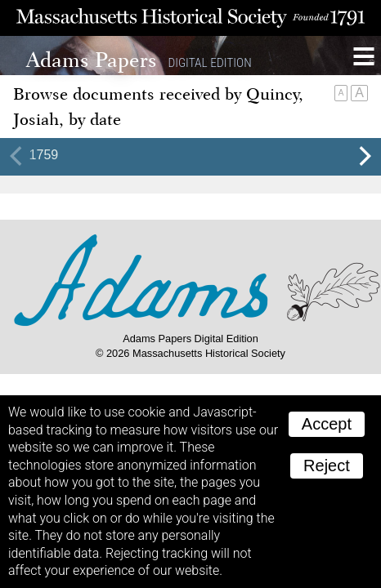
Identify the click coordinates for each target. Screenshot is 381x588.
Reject (327, 465)
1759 (44, 155)
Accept (327, 424)
